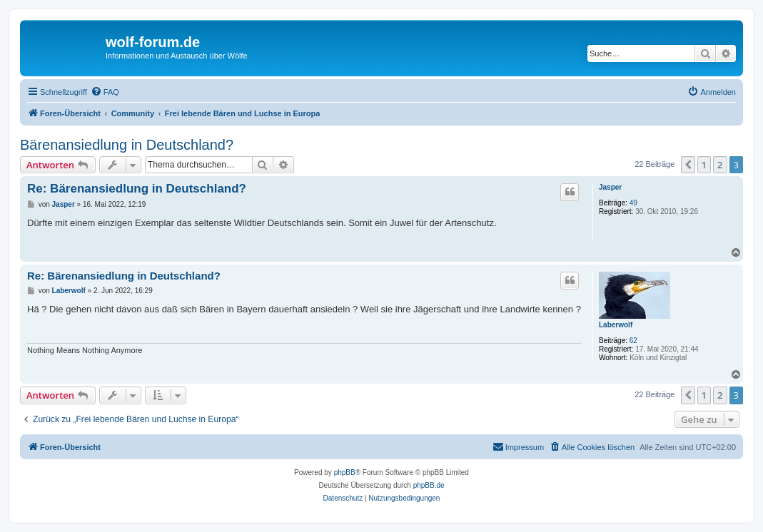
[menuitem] (105, 92)
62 (633, 341)
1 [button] (704, 165)
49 (633, 203)
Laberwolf (616, 325)
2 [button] (720, 165)
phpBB (345, 472)
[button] (688, 165)
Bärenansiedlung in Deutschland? (127, 145)
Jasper (610, 187)
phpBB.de (429, 485)
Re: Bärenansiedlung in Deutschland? (137, 189)
